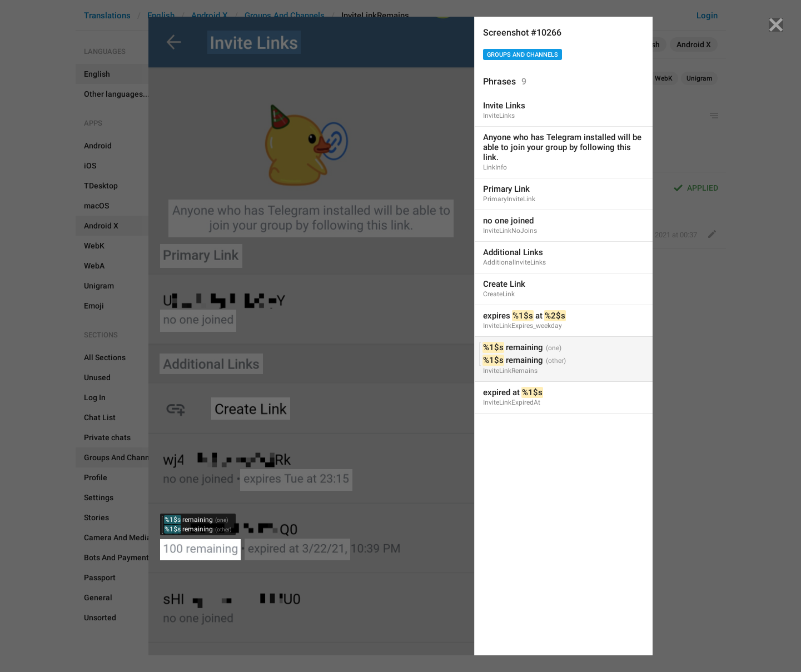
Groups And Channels (523, 55)
